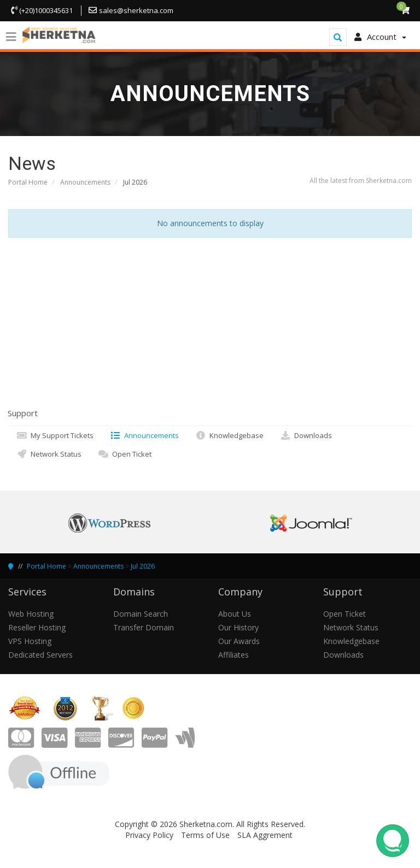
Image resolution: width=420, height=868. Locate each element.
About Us (235, 614)
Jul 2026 (143, 566)
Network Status (49, 454)
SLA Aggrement (265, 835)
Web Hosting (31, 614)
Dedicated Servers (40, 655)
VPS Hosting (30, 641)
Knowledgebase (229, 435)
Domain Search (141, 614)
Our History (238, 627)
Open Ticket (125, 454)
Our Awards (239, 641)
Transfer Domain (144, 627)
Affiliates (234, 655)
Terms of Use (205, 835)
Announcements (85, 182)
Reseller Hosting (37, 627)
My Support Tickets (55, 435)
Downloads (306, 435)
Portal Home (28, 182)
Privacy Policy (149, 835)
